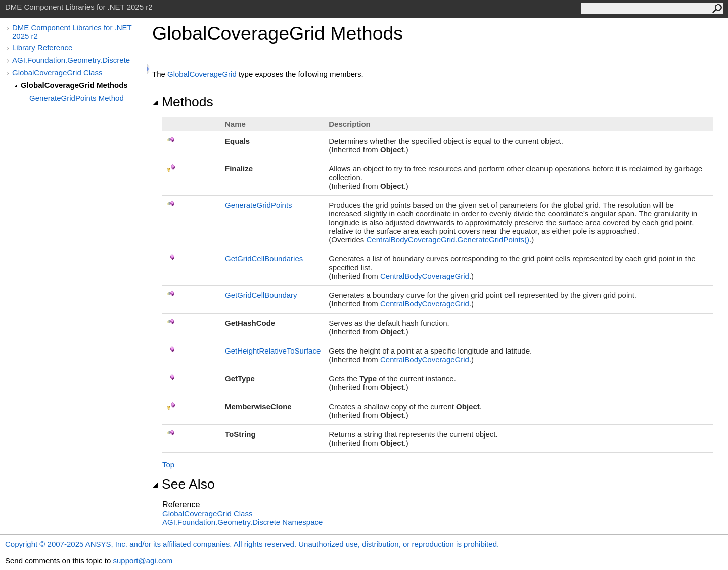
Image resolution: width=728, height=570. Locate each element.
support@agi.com (143, 561)
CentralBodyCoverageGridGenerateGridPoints (448, 239)
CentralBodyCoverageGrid (425, 276)
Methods (183, 102)
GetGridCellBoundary (261, 295)
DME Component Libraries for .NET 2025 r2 (72, 32)
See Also (184, 484)
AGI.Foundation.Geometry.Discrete (71, 60)
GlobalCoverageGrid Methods (74, 85)
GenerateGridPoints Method (77, 98)
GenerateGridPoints (259, 205)
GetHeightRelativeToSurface (273, 351)
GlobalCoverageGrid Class (57, 73)
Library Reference (42, 47)
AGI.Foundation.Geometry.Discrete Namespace (242, 522)
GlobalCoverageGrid (202, 74)
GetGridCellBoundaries (264, 259)
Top (168, 465)
